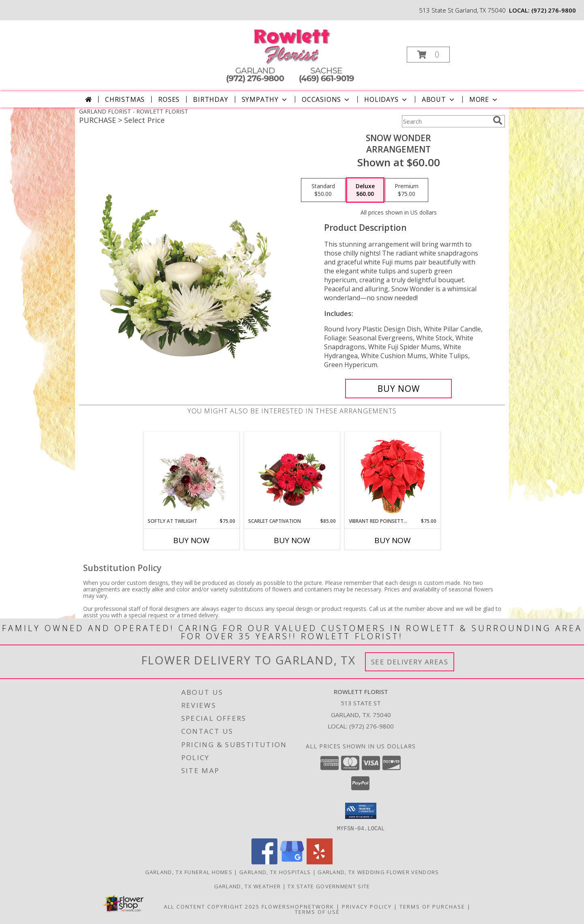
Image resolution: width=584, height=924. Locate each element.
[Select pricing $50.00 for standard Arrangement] (323, 190)
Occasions (326, 99)
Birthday (210, 99)
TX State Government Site (329, 886)
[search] (498, 120)
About (439, 99)
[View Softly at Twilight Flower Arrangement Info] (192, 475)
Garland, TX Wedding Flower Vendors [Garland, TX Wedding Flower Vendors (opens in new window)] (378, 872)
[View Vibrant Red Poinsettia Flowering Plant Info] (393, 475)
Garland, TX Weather (248, 886)
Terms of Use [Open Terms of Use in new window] (317, 911)
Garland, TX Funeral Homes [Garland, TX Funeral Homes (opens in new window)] (189, 872)
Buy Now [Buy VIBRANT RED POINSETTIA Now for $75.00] (393, 540)
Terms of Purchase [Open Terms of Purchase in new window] (432, 906)
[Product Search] (446, 121)
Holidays (386, 99)
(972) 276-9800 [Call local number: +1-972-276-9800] (554, 10)
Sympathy (265, 99)
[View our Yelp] (320, 862)
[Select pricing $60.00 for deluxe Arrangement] (365, 190)
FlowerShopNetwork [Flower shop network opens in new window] (298, 906)
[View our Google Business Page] (292, 862)
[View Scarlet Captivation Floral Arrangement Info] (292, 475)
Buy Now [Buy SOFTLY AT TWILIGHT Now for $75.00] (191, 540)
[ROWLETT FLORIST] (291, 52)
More (484, 99)
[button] (428, 55)
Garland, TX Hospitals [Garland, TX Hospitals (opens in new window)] (275, 872)
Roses (169, 99)
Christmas (125, 99)
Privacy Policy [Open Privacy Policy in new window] (367, 906)
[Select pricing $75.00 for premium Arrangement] (407, 190)
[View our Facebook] (264, 862)
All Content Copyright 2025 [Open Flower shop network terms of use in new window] (212, 906)
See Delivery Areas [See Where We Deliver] (410, 662)
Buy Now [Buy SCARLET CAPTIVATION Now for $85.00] (292, 540)
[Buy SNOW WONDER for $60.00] (398, 389)
